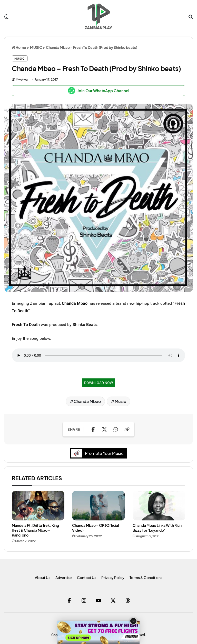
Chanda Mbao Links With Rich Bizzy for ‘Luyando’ (157, 528)
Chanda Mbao (75, 303)
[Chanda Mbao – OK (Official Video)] (98, 506)
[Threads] (128, 600)
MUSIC (36, 47)
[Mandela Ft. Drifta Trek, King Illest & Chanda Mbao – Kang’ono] (38, 506)
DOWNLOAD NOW (98, 383)
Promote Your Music (99, 453)
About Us (43, 577)
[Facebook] (69, 600)
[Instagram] (84, 600)
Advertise (64, 577)
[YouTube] (99, 600)
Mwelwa (22, 79)
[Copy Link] (127, 429)
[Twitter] (113, 600)
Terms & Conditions (146, 577)
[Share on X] (104, 429)
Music (120, 401)
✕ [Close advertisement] (134, 621)
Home (19, 47)
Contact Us (87, 577)
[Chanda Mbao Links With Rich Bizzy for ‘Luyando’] (159, 506)
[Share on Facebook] (93, 429)
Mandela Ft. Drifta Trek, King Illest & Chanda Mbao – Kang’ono (35, 530)
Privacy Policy (113, 577)
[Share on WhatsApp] (116, 429)
